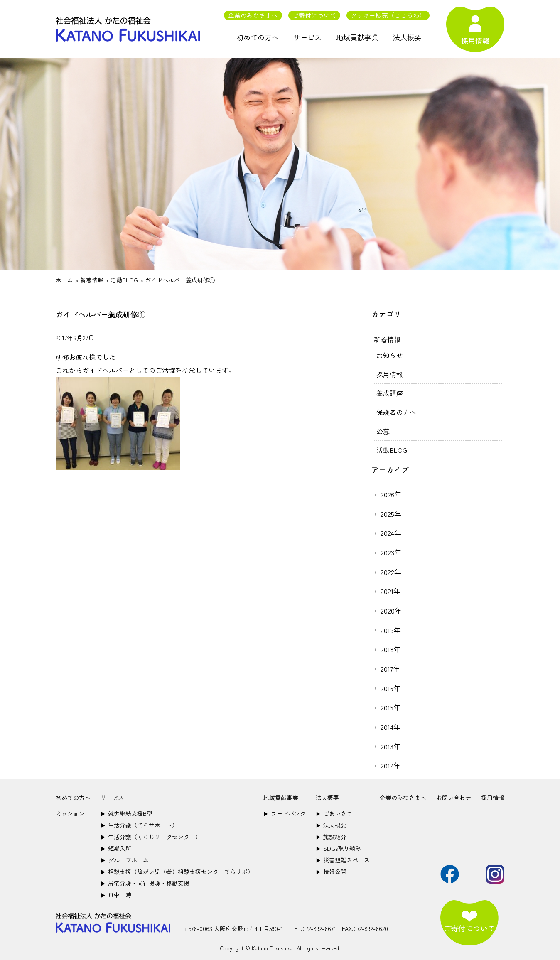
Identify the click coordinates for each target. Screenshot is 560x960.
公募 (383, 430)
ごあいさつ (334, 811)
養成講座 (390, 392)
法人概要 (407, 37)
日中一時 (116, 893)
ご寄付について (314, 15)
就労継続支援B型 (126, 811)
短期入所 (116, 846)
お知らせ (390, 355)
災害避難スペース (343, 858)
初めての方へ (258, 37)
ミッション (70, 811)
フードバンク (285, 811)
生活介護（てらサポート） (139, 823)
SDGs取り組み (338, 846)
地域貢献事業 (357, 37)
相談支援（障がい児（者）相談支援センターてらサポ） (177, 869)
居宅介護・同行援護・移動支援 (145, 881)
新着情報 (387, 339)
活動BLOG (392, 448)
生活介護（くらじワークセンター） (151, 835)
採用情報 (390, 373)
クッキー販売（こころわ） (388, 15)
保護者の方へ (396, 411)
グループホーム (125, 858)
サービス (307, 37)
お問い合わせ (454, 795)
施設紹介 (331, 835)
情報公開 (331, 869)
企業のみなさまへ (253, 15)
